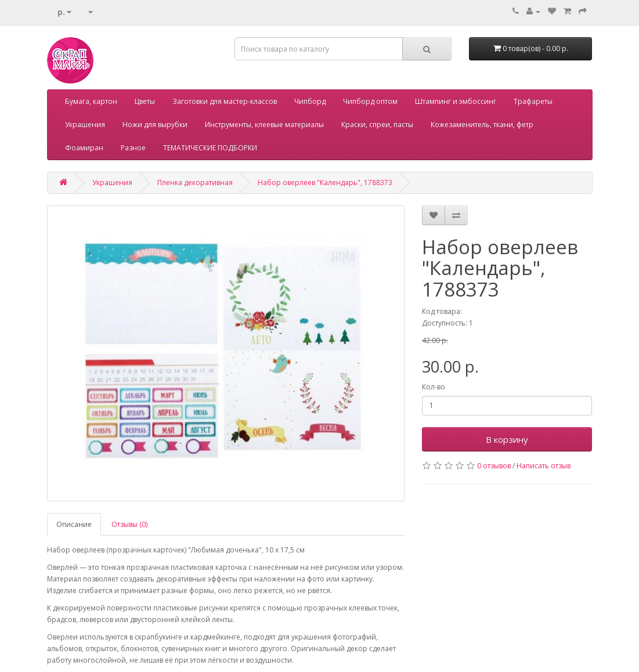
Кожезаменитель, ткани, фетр (482, 124)
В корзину (507, 439)
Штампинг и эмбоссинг (456, 101)
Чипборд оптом (370, 101)
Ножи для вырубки (155, 124)
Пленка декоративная (195, 183)
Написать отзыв (544, 466)
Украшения (85, 124)
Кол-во (434, 387)
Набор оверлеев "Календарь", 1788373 (325, 183)
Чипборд (310, 101)
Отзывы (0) (129, 524)
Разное (133, 148)
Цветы (145, 101)
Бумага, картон (91, 101)
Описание (74, 524)
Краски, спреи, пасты (377, 124)
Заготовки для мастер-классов (225, 101)
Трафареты (533, 101)
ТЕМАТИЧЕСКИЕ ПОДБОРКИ (210, 148)
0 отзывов (494, 466)
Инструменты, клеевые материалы (264, 124)
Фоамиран (84, 148)
